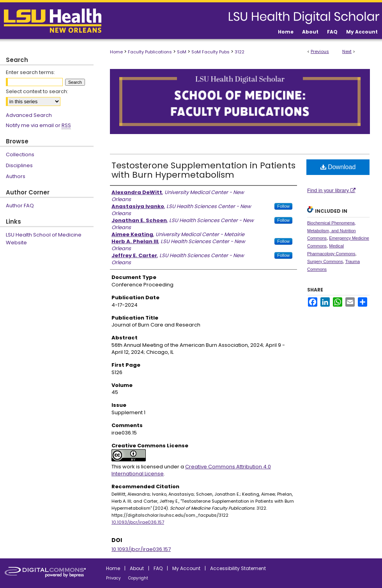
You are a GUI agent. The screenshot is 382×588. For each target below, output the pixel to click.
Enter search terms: (30, 72)
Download (338, 167)
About (137, 568)
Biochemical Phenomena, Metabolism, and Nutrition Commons (332, 231)
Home (116, 52)
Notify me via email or (38, 125)
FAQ (158, 568)
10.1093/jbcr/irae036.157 (138, 522)
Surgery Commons (325, 261)
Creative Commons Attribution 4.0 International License (191, 470)
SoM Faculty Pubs (210, 52)
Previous (320, 51)
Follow (283, 206)
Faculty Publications (150, 52)
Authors (16, 176)
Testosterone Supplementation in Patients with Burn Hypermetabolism (203, 170)
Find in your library (331, 190)
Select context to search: (37, 91)
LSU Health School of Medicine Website (44, 239)
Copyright (138, 578)
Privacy (113, 578)
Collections (20, 155)
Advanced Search (29, 115)
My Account (186, 568)
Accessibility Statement (238, 568)
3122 (240, 52)
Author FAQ (20, 206)
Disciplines (19, 165)
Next (347, 51)
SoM (182, 52)
